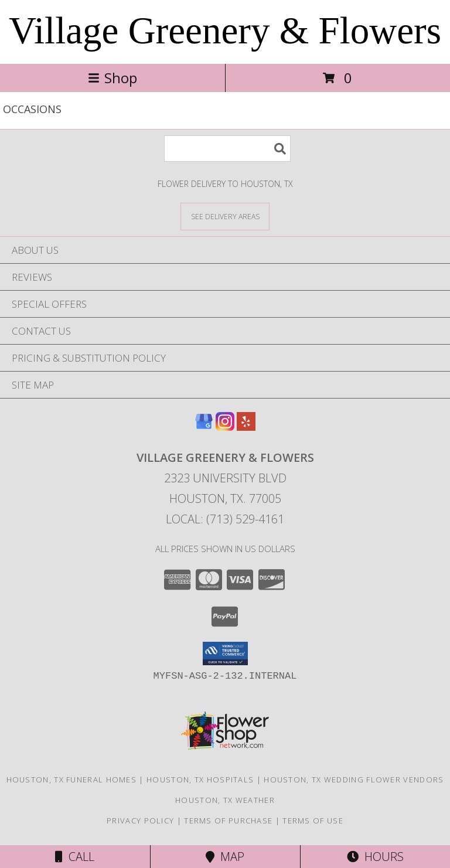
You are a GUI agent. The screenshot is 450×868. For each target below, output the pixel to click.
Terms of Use (313, 821)
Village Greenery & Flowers (225, 30)
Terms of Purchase (228, 821)
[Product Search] (227, 149)
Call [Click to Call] (75, 857)
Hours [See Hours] (375, 857)
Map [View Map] (225, 857)
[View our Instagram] (225, 427)
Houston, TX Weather (225, 800)
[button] (225, 653)
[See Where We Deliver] (225, 216)
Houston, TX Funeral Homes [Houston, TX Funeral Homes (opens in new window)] (72, 780)
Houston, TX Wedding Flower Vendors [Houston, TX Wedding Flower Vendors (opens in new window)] (354, 780)
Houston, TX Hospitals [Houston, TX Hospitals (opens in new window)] (200, 780)
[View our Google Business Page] (204, 427)
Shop (112, 78)
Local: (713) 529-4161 (225, 519)
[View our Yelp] (246, 427)
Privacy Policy (140, 821)
